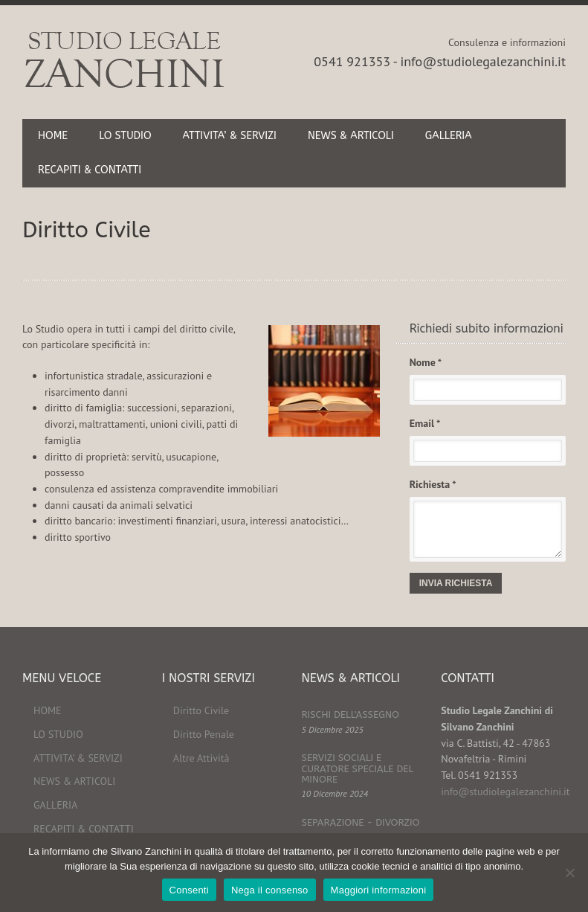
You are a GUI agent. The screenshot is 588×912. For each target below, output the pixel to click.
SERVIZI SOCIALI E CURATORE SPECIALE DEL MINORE (358, 768)
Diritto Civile (201, 710)
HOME (53, 136)
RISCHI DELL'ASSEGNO (350, 714)
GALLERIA (449, 136)
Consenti (189, 890)
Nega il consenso (270, 890)
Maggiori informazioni (379, 890)
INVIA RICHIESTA (456, 583)
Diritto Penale (204, 734)
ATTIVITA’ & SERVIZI (230, 136)
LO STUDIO (125, 136)
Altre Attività (201, 758)
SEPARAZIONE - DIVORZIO (361, 822)
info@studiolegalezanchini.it (483, 61)
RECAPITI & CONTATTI (90, 170)
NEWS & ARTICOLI (351, 136)
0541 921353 (352, 61)
